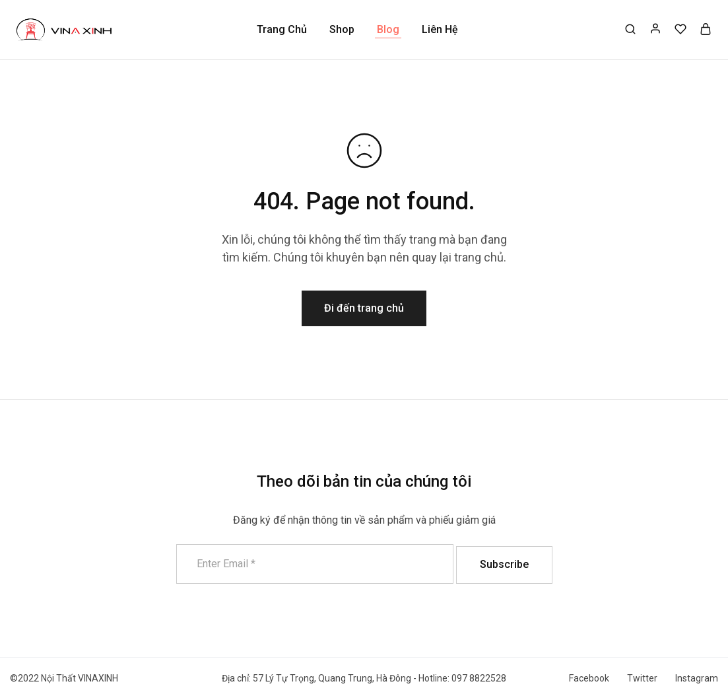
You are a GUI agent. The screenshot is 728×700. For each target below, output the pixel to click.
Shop (342, 29)
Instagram (697, 678)
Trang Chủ (282, 29)
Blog (388, 29)
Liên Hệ (440, 29)
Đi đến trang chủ (364, 308)
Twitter (642, 678)
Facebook (589, 678)
